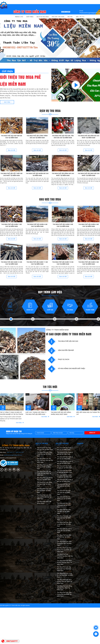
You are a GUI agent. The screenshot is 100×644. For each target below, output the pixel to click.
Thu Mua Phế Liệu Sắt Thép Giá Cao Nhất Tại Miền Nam (44, 473)
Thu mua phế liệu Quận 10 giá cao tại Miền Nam (65, 476)
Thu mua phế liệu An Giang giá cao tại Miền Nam (64, 499)
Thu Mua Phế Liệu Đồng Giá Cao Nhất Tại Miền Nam (45, 484)
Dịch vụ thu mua (43, 17)
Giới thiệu (30, 17)
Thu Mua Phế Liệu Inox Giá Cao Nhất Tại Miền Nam (44, 490)
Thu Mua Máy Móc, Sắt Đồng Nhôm (44, 502)
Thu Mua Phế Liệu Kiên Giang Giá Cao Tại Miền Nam (64, 543)
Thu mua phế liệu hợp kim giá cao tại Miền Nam (45, 449)
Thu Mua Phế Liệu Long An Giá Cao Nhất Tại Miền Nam (65, 575)
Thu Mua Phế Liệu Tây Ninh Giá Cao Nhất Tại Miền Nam (64, 569)
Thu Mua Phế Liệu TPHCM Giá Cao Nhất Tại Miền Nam (65, 556)
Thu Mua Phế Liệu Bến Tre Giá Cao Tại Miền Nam (64, 537)
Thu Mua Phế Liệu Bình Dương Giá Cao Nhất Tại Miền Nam (64, 581)
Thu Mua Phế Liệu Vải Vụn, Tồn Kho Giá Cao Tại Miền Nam (45, 460)
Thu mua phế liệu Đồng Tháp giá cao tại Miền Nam (64, 530)
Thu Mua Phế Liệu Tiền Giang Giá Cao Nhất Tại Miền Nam (64, 594)
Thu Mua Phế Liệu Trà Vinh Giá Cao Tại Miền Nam (64, 518)
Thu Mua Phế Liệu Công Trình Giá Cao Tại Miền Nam (45, 454)
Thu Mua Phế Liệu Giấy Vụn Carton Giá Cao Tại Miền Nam (44, 497)
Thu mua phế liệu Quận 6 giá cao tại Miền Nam (65, 453)
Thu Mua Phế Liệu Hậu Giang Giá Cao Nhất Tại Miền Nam (64, 550)
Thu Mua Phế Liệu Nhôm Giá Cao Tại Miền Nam (45, 479)
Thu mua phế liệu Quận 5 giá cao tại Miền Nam (65, 458)
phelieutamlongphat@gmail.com (13, 455)
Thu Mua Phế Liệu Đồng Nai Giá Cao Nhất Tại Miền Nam (65, 588)
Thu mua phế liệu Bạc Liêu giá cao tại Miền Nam (64, 492)
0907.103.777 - (11, 452)
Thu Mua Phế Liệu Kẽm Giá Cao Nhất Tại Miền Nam (44, 467)
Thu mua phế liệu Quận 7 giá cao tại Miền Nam (65, 449)
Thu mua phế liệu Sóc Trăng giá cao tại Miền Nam (64, 505)
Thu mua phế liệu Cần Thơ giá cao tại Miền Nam (64, 511)
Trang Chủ (19, 17)
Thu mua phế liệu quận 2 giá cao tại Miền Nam (65, 480)
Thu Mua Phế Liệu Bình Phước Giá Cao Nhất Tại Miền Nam (64, 562)
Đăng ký (92, 433)
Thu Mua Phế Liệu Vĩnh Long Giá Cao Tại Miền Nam (64, 524)
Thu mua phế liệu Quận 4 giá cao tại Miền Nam (65, 462)
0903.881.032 (20, 452)
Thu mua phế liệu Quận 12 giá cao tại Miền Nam (65, 467)
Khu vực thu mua (58, 17)
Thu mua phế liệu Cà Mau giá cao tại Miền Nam (64, 486)
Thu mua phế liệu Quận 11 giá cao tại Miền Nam (65, 471)
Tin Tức (70, 17)
